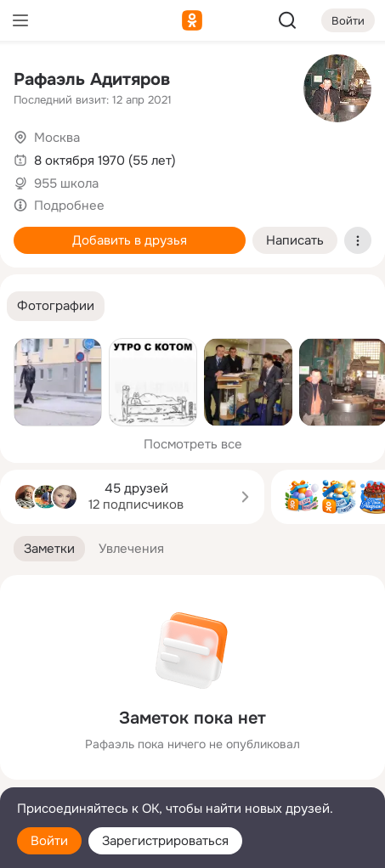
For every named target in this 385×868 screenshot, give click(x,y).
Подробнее (69, 206)
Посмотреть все (193, 444)
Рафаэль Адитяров (92, 79)
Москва (57, 138)
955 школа (66, 183)
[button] (56, 306)
